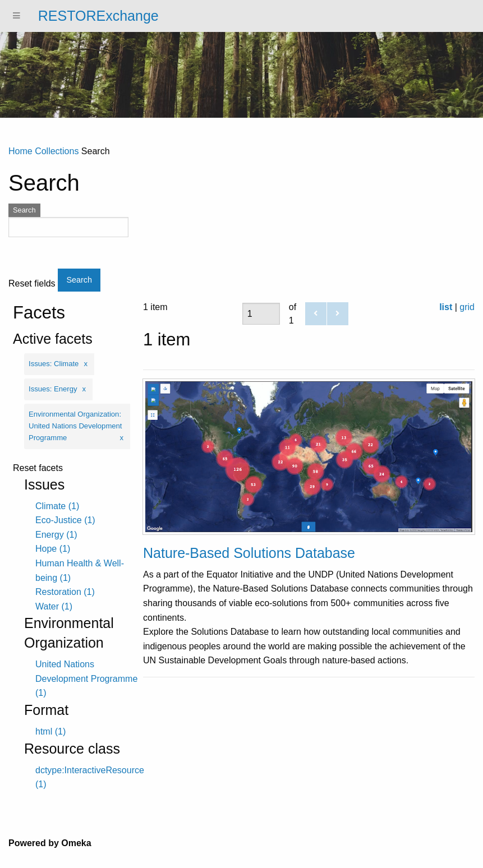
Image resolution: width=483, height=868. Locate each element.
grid (467, 307)
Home (20, 151)
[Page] (261, 314)
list (446, 307)
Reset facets (38, 468)
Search (24, 210)
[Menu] (17, 16)
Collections (57, 151)
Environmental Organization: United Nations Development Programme (75, 426)
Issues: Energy (53, 389)
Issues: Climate (54, 364)
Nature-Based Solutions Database (249, 553)
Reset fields (32, 284)
